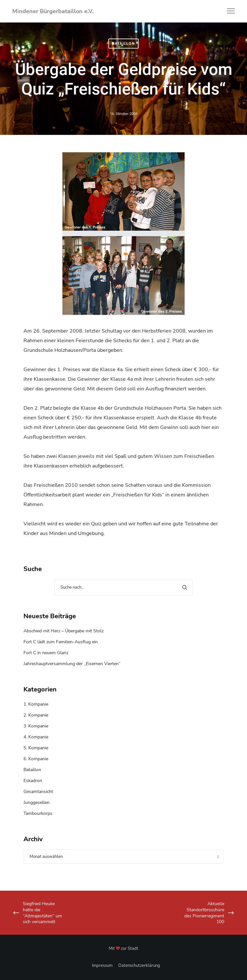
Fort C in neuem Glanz (46, 653)
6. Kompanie (36, 759)
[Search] (185, 587)
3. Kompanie (36, 726)
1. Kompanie (36, 704)
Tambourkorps (38, 813)
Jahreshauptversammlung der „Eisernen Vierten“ (72, 664)
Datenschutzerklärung (139, 966)
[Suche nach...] (123, 587)
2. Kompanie (36, 715)
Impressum (102, 966)
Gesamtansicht (38, 792)
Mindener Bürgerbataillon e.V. (53, 11)
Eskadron (33, 781)
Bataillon (124, 44)
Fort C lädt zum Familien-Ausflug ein (61, 642)
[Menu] (228, 11)
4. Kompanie (36, 737)
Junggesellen (37, 802)
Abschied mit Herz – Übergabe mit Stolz (64, 631)
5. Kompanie (36, 748)
